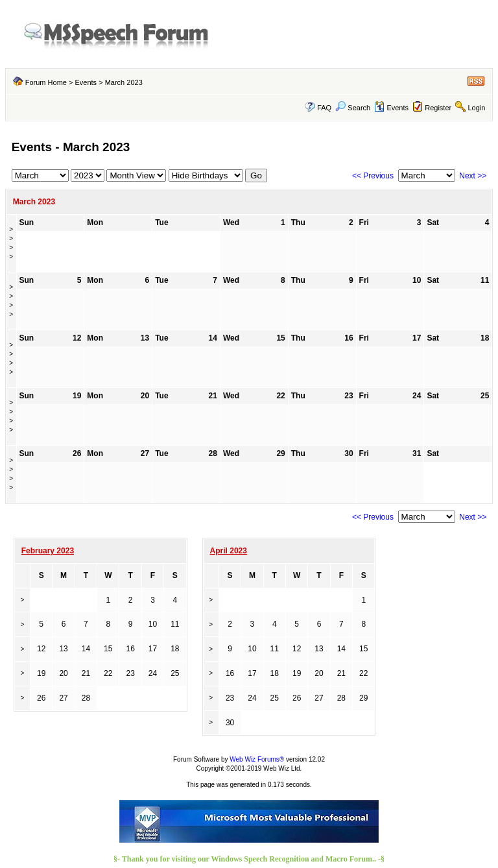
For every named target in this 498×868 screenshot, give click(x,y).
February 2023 (48, 551)
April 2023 (229, 551)
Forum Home (46, 82)
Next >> (473, 176)
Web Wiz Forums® (257, 759)
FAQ (324, 108)
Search (353, 108)
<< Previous (373, 176)
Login (476, 108)
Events (86, 82)
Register (438, 108)
